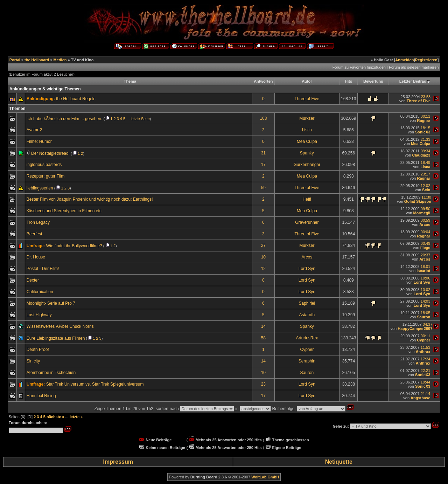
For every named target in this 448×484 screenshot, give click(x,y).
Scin (426, 190)
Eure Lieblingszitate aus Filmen (56, 338)
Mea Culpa (307, 141)
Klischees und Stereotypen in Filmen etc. (65, 211)
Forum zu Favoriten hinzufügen (359, 67)
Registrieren (426, 60)
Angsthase (420, 398)
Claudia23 (421, 155)
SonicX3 (423, 132)
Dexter (33, 280)
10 (263, 257)
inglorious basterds (44, 165)
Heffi (307, 199)
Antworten (263, 81)
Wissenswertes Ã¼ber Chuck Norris (60, 326)
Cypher (423, 340)
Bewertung (373, 81)
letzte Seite (140, 119)
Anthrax (423, 352)
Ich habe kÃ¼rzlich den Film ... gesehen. (65, 119)
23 (263, 384)
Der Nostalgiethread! (50, 153)
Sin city (33, 361)
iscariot (423, 271)
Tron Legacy (38, 222)
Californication (40, 292)
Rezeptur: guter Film (46, 176)
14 (263, 326)
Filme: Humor (39, 141)
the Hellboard (37, 60)
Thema (130, 81)
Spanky (307, 153)
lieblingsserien (40, 188)
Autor (307, 81)
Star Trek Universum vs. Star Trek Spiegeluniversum (95, 384)
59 (263, 188)
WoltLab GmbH (265, 477)
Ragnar (423, 120)
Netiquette (339, 462)
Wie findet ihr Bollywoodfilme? (74, 246)
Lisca (307, 130)
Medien (60, 60)
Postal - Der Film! (43, 269)
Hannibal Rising (41, 396)
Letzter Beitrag (413, 81)
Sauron (423, 317)
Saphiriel (307, 303)
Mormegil (422, 213)
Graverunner (307, 222)
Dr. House (36, 257)
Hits (348, 81)
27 (263, 246)
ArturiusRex (307, 338)
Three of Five (307, 99)
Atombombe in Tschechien (51, 373)
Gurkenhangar (307, 165)
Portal (15, 60)
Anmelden (404, 60)
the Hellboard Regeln (76, 99)
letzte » (76, 417)
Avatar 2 (34, 130)
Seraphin (307, 361)
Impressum (118, 462)
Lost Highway (39, 315)
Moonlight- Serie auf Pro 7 (51, 303)
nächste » (55, 417)
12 (263, 269)
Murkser (307, 118)
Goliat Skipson (418, 201)
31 (263, 153)
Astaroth (307, 315)
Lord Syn (307, 269)
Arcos (425, 224)
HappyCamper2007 (415, 329)
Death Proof (38, 350)
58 (263, 338)
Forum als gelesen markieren (414, 67)
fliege (425, 248)
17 (263, 165)
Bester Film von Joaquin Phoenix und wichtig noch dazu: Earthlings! (90, 199)
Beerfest (34, 234)
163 (263, 118)
